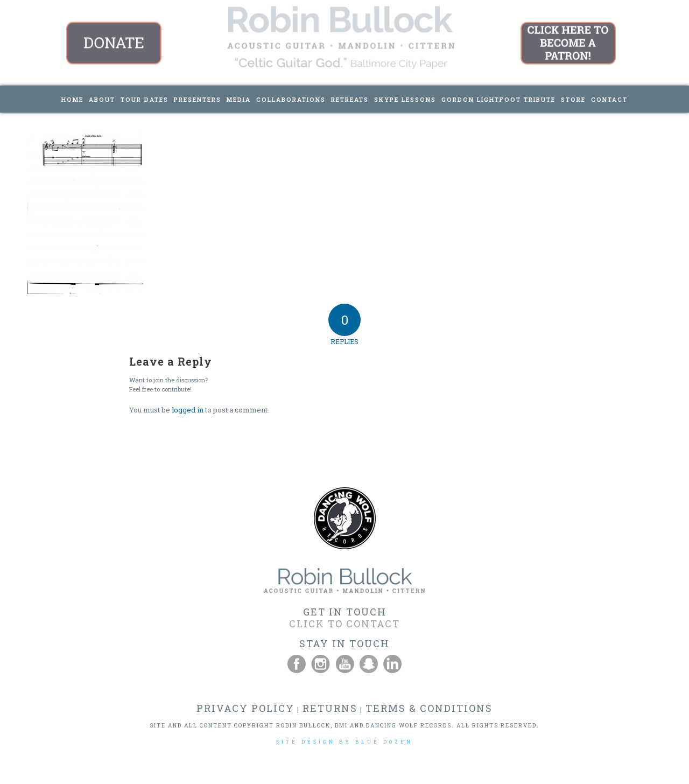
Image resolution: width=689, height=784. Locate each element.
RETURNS (330, 708)
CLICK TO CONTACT (344, 624)
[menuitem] (72, 99)
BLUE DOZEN (384, 742)
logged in (188, 410)
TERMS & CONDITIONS (429, 708)
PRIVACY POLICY (245, 708)
